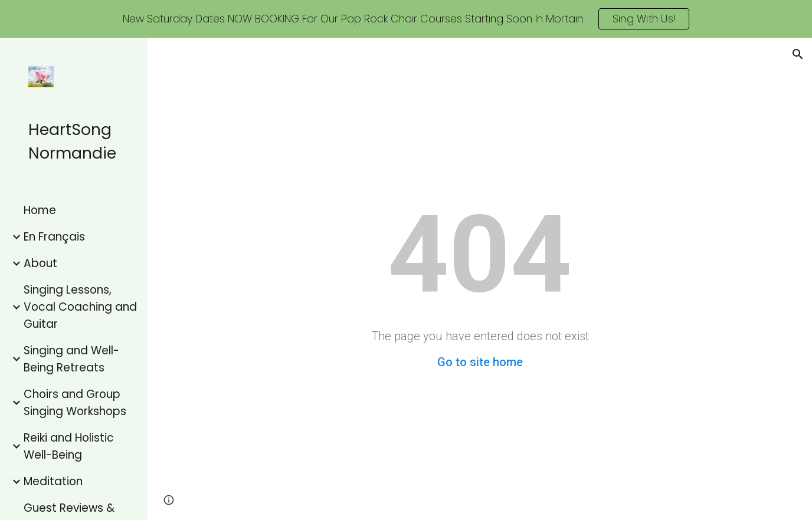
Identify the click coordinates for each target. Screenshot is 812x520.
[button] (798, 54)
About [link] (40, 263)
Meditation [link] (53, 481)
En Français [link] (54, 237)
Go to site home (480, 362)
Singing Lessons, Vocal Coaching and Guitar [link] (80, 307)
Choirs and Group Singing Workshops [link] (75, 403)
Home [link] (40, 210)
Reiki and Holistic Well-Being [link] (69, 446)
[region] (406, 19)
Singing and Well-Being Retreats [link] (71, 359)
